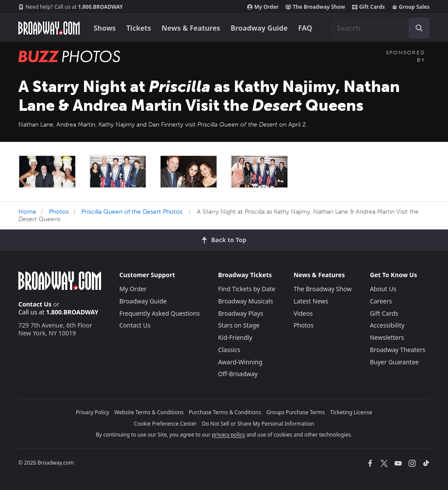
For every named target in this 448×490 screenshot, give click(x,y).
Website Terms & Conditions (149, 412)
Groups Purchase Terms (296, 412)
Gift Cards (369, 7)
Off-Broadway (238, 374)
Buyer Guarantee (394, 362)
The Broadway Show (315, 7)
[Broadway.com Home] (49, 28)
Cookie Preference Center (165, 424)
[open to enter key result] (419, 28)
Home (27, 212)
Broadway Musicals (245, 301)
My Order (263, 7)
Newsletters (387, 337)
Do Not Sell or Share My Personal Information (258, 424)
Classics (229, 350)
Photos (59, 212)
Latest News (311, 301)
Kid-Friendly (235, 337)
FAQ (305, 28)
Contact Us (35, 304)
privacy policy (228, 435)
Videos (303, 313)
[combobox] (380, 28)
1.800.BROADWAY (71, 7)
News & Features (191, 28)
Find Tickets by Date (247, 289)
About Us (383, 289)
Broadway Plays (240, 313)
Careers (381, 301)
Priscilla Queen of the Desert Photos (132, 212)
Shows (105, 28)
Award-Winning (240, 362)
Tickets (139, 28)
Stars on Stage (239, 325)
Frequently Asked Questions (160, 313)
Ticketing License (351, 412)
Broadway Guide (259, 28)
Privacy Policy (93, 412)
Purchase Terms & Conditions (225, 412)
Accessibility (387, 325)
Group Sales (411, 7)
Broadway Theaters (397, 350)
